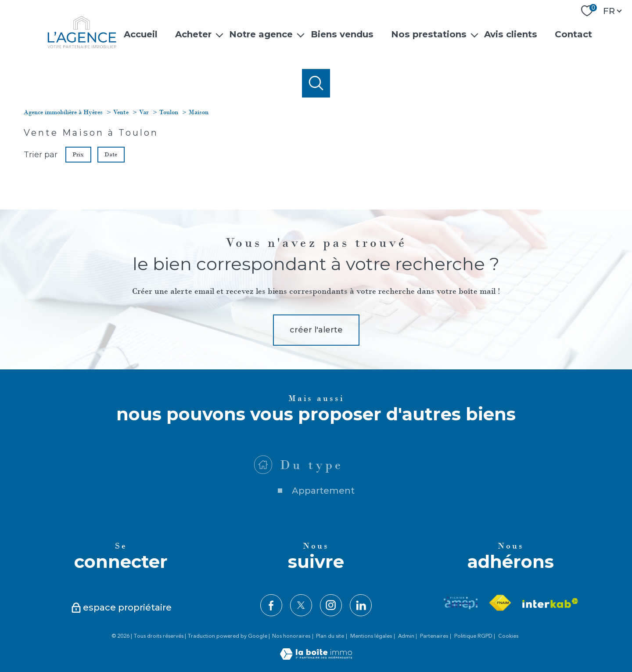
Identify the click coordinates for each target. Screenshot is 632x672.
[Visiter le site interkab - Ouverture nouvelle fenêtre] (550, 603)
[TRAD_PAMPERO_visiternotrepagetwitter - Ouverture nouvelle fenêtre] (301, 605)
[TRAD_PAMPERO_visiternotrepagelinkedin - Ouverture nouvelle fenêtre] (361, 605)
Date (111, 154)
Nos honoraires (291, 636)
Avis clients (511, 34)
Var (144, 112)
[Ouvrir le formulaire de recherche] (316, 83)
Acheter (193, 34)
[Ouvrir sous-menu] (219, 34)
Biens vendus (342, 34)
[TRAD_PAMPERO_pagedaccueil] (82, 46)
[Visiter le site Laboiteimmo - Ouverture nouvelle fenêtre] (316, 657)
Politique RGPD (473, 636)
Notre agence (261, 34)
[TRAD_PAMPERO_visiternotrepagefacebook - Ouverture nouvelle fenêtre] (271, 605)
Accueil (140, 34)
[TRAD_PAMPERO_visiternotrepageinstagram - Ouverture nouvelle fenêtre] (331, 605)
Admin (406, 636)
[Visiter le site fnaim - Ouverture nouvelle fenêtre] (500, 603)
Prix (78, 154)
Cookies (508, 636)
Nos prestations (429, 34)
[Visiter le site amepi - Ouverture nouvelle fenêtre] (461, 603)
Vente (121, 112)
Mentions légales (371, 636)
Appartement (323, 510)
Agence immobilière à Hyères (63, 112)
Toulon (169, 112)
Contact (573, 34)
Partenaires (434, 636)
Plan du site (330, 636)
